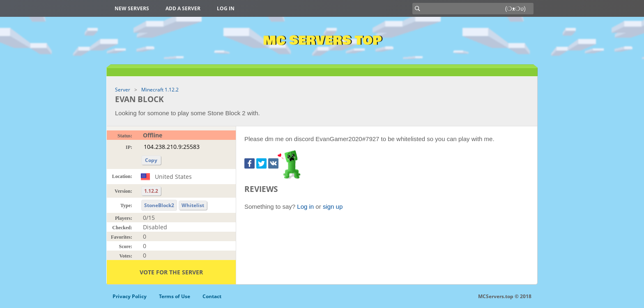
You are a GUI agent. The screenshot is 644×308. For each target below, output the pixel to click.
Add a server (183, 8)
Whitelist (193, 205)
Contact (212, 296)
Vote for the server (171, 272)
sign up (333, 206)
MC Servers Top (322, 41)
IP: (129, 147)
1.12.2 (151, 191)
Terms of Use (175, 296)
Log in (226, 8)
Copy (151, 160)
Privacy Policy (130, 296)
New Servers (132, 8)
